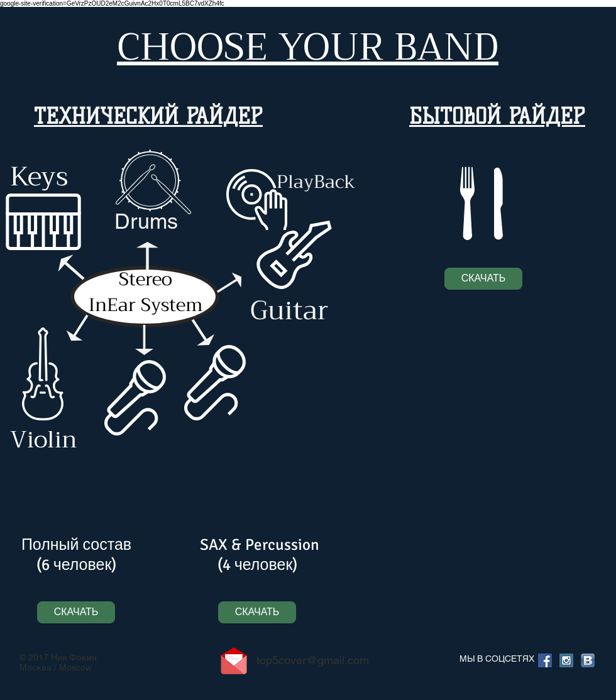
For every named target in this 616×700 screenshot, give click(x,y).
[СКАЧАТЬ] (483, 279)
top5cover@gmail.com (313, 660)
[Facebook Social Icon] (545, 660)
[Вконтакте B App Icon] (588, 660)
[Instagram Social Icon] (566, 660)
